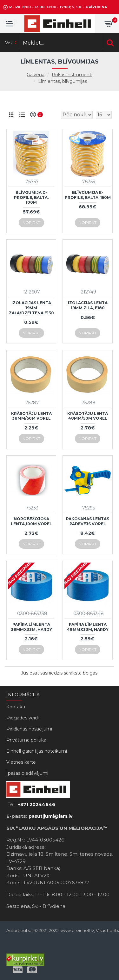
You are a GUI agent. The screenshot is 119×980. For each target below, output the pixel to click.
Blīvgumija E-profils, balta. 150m (88, 195)
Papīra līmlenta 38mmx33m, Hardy (31, 627)
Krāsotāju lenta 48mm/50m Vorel (88, 416)
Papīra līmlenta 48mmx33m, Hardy (88, 627)
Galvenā (36, 75)
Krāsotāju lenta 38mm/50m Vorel (31, 416)
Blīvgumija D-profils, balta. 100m (31, 197)
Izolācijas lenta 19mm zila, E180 (88, 305)
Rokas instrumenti (72, 75)
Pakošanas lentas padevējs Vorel (88, 521)
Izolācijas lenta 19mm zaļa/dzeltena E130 (31, 308)
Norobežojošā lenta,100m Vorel (31, 521)
